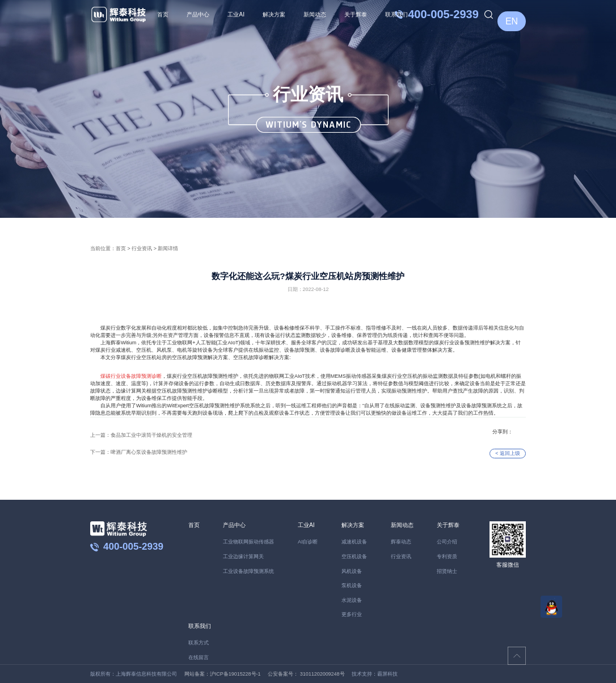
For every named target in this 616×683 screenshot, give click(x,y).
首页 (163, 14)
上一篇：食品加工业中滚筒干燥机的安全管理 (141, 435)
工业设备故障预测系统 (248, 571)
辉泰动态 (401, 542)
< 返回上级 (508, 453)
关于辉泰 (356, 14)
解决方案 (274, 14)
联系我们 (396, 14)
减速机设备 (354, 542)
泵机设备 (352, 585)
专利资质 (447, 556)
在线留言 (199, 657)
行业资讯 (142, 248)
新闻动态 (315, 14)
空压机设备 (354, 556)
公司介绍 (447, 542)
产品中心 (198, 14)
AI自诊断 (308, 542)
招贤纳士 (447, 571)
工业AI (236, 14)
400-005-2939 (443, 14)
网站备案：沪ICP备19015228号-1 (223, 674)
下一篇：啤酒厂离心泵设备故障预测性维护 (139, 452)
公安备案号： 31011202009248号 (306, 674)
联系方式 (199, 643)
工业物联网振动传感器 (248, 542)
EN (512, 21)
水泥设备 (352, 600)
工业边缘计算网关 (243, 556)
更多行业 (352, 614)
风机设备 (352, 571)
